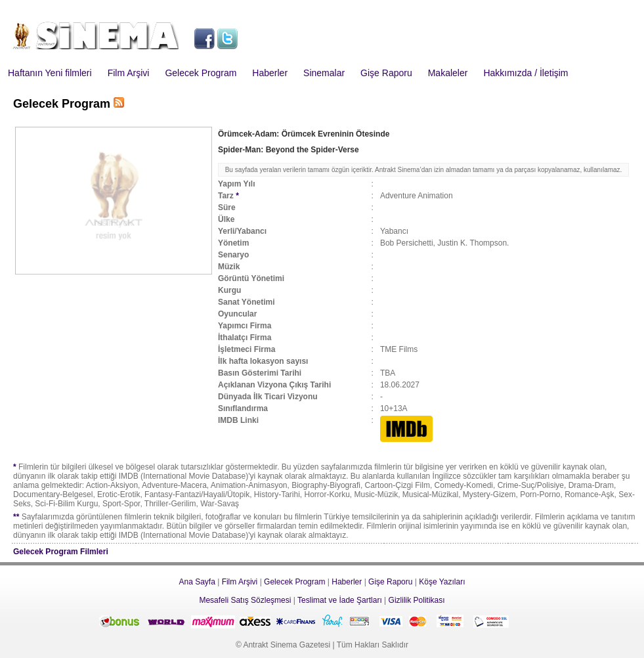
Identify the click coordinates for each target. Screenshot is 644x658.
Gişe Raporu (386, 73)
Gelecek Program (201, 73)
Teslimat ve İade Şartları (340, 600)
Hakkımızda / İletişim (526, 73)
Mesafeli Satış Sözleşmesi (245, 600)
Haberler (270, 73)
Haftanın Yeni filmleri (50, 73)
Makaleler (448, 73)
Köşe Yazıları (442, 582)
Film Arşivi (129, 73)
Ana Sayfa (197, 582)
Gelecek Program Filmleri (61, 552)
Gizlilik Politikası (417, 600)
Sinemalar (324, 73)
